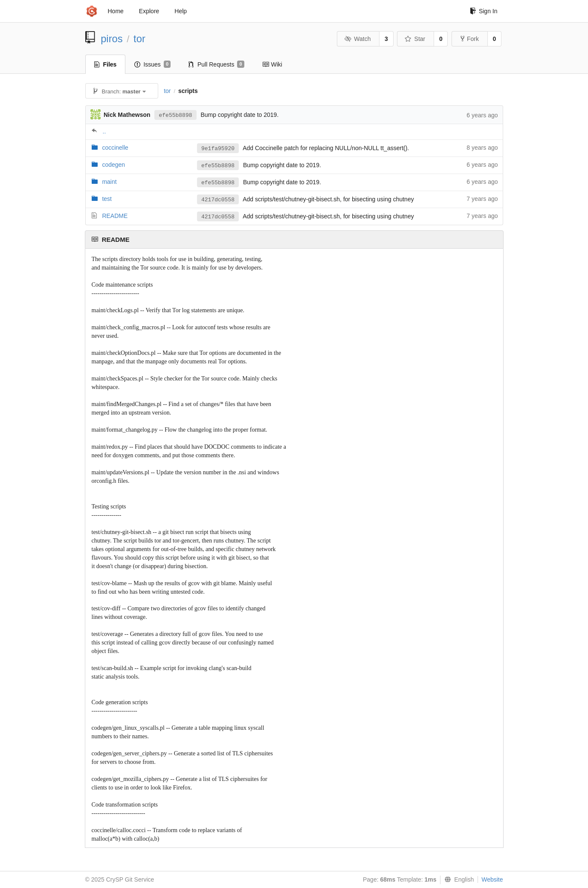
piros (112, 39)
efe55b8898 (175, 115)
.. (104, 131)
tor (139, 39)
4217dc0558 (218, 200)
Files (106, 64)
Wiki (272, 64)
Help (181, 11)
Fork (470, 39)
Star (415, 39)
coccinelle (115, 148)
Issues (152, 64)
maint (109, 182)
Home (116, 11)
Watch (358, 39)
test (107, 199)
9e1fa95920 (218, 149)
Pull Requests (216, 64)
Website (492, 879)
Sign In (484, 11)
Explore (149, 11)
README (115, 216)
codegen (113, 165)
